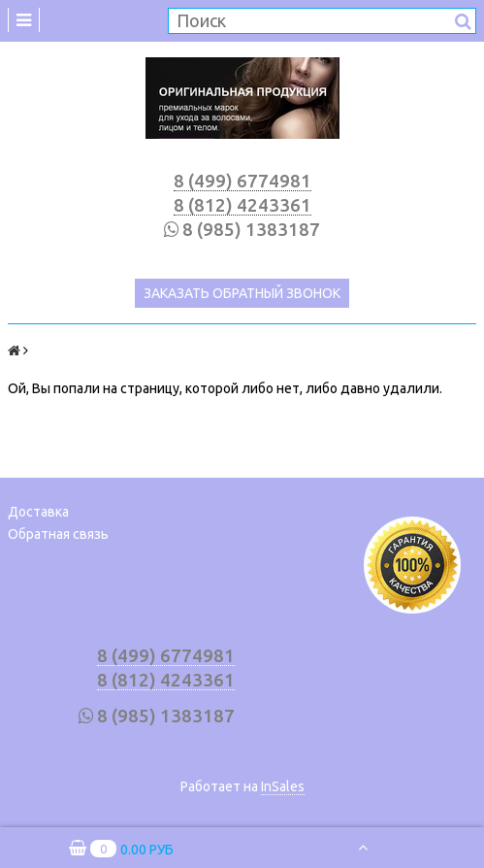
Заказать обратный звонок (242, 293)
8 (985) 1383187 (251, 230)
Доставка (38, 512)
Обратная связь (58, 534)
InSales (283, 786)
